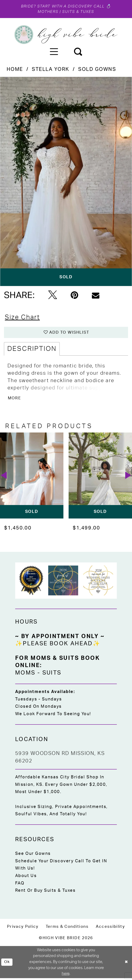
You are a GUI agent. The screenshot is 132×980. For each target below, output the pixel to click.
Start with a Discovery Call (71, 7)
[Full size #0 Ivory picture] (66, 182)
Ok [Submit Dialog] (7, 964)
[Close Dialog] (126, 964)
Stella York (51, 70)
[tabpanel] (66, 182)
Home (15, 70)
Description (32, 350)
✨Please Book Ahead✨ (58, 645)
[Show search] (78, 52)
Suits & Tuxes (79, 12)
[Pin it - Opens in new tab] (74, 296)
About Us (26, 877)
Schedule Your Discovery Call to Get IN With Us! (61, 866)
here (66, 975)
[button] (54, 52)
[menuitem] (54, 52)
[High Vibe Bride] (66, 35)
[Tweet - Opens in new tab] (53, 296)
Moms (25, 674)
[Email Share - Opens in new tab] (96, 296)
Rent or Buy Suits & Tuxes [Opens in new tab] (45, 892)
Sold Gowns (97, 70)
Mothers (47, 12)
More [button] (15, 400)
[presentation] (32, 477)
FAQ (20, 885)
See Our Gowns (33, 855)
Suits (52, 674)
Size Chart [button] (23, 318)
